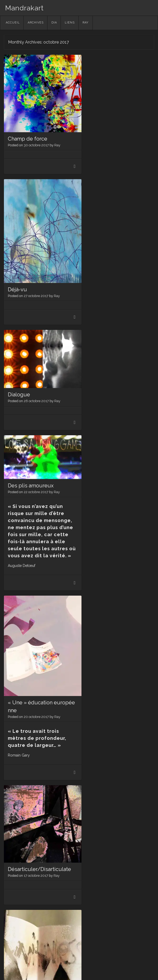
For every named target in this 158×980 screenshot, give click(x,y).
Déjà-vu (92, 158)
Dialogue (19, 259)
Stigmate (93, 584)
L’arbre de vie (24, 867)
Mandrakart (24, 8)
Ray (86, 23)
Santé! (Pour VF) (101, 727)
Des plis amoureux (103, 245)
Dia (54, 23)
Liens (70, 23)
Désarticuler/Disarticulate (114, 441)
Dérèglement (24, 672)
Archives (36, 23)
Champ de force (28, 133)
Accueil (13, 23)
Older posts (21, 931)
